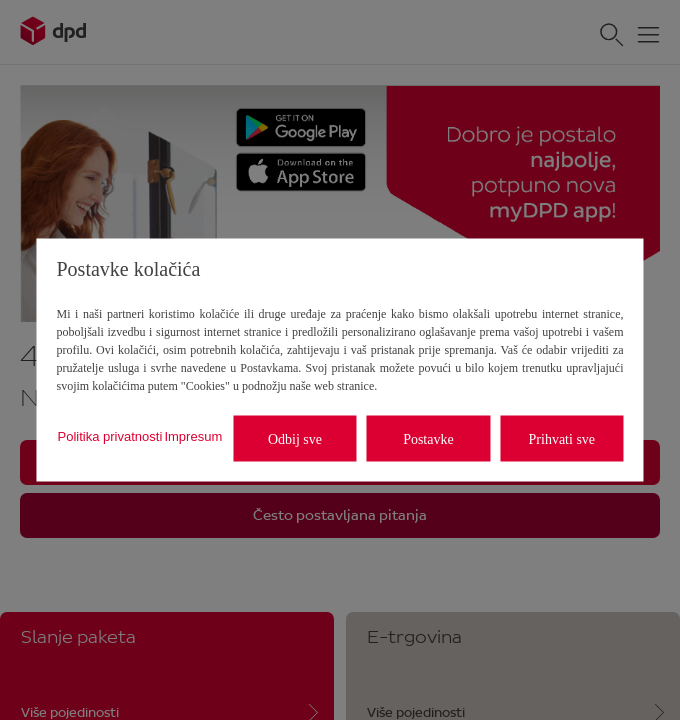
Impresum (193, 435)
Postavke (428, 438)
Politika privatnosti (110, 435)
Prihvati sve (562, 438)
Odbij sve (295, 438)
